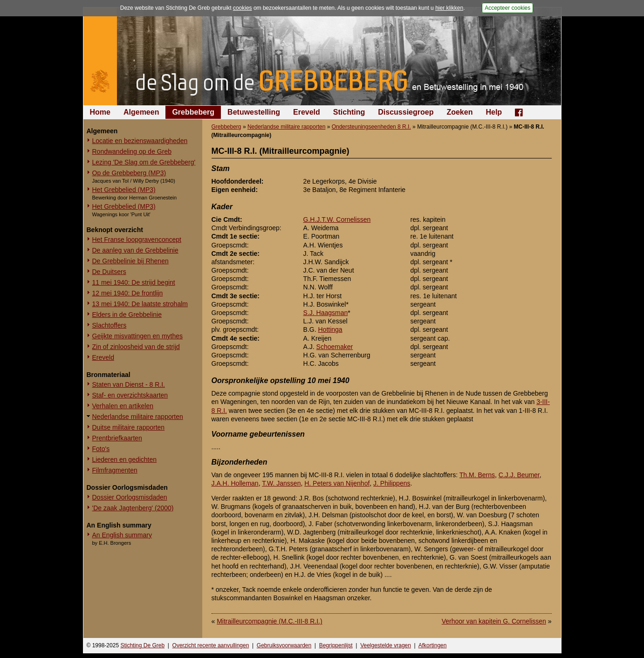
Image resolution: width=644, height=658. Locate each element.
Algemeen (141, 112)
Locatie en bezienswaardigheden (140, 141)
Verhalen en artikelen (123, 406)
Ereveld (307, 112)
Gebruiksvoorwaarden (284, 645)
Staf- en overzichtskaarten (130, 395)
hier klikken (449, 8)
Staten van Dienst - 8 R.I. (129, 384)
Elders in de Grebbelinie (127, 315)
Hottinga (330, 329)
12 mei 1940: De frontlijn (128, 293)
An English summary (122, 535)
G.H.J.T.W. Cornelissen (337, 219)
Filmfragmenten (115, 470)
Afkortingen (433, 645)
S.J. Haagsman (326, 313)
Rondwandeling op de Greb (132, 151)
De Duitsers (109, 272)
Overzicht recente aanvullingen (211, 645)
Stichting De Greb (142, 645)
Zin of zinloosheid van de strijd (136, 347)
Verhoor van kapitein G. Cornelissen (494, 621)
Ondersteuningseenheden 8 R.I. (371, 127)
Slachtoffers (110, 325)
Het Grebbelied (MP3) (124, 190)
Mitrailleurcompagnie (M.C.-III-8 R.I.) (269, 621)
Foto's (101, 449)
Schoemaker (335, 347)
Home (100, 112)
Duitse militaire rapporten (129, 427)
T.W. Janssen (281, 483)
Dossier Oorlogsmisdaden (130, 497)
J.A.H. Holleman (235, 483)
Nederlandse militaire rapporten (138, 417)
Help (494, 112)
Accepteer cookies (507, 8)
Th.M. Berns (477, 475)
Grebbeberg (193, 112)
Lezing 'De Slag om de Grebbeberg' (144, 162)
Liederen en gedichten (125, 459)
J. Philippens (392, 483)
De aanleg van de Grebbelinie (135, 250)
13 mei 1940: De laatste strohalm (140, 304)
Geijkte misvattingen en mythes (138, 336)
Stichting (349, 112)
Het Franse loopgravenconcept (137, 240)
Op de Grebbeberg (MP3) (129, 173)
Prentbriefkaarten (117, 438)
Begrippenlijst (336, 645)
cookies (243, 8)
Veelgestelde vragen (386, 645)
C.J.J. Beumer (519, 475)
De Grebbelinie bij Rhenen (130, 261)
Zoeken (459, 112)
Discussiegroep (406, 112)
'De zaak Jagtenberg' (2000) (133, 508)
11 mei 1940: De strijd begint (134, 282)
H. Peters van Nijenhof (337, 483)
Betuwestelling (254, 112)
